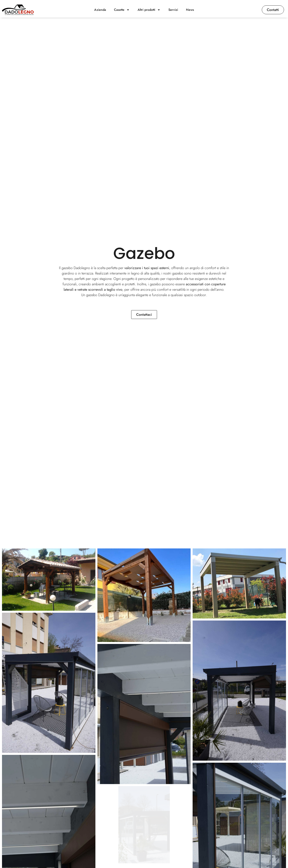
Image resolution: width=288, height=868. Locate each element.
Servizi (173, 10)
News (190, 10)
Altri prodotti (149, 10)
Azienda (100, 10)
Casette (122, 10)
